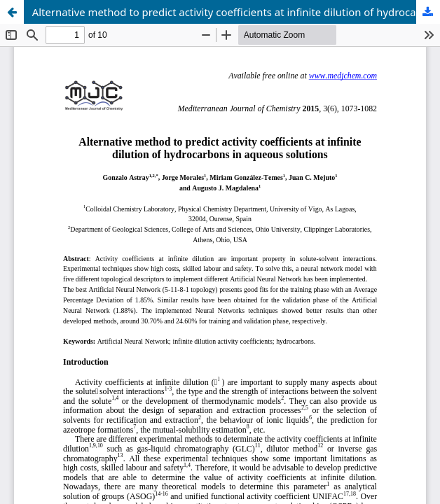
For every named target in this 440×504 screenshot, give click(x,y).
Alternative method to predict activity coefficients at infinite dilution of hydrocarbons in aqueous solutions (236, 12)
